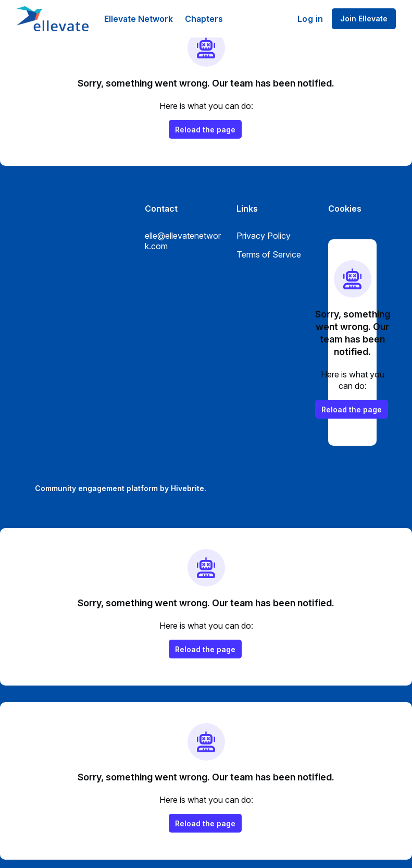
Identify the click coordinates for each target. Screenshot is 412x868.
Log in (310, 19)
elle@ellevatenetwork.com (183, 241)
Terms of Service (269, 254)
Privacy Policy (264, 236)
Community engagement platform (96, 488)
